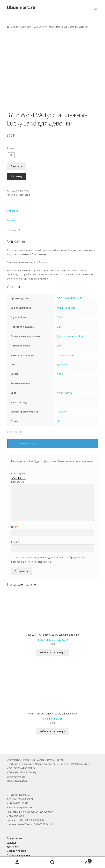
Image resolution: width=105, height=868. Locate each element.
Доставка (13, 830)
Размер (11, 131)
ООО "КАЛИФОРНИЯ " (70, 281)
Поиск (53, 862)
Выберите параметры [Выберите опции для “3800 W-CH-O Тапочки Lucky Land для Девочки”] (52, 635)
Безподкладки (65, 338)
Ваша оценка (19, 456)
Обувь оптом (15, 821)
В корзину (17, 159)
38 (11, 138)
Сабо (60, 300)
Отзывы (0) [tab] (13, 213)
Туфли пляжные (66, 291)
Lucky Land (26, 27)
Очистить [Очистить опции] (16, 149)
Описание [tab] (13, 194)
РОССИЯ (62, 395)
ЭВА (59, 310)
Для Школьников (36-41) (71, 319)
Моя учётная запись (18, 862)
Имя (14, 510)
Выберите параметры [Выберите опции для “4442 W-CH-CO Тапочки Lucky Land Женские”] (52, 714)
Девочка (62, 347)
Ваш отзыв (18, 465)
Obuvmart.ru (21, 7)
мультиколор (65, 376)
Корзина (81, 860)
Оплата (11, 825)
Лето (60, 357)
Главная (14, 27)
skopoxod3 (21, 764)
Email (15, 525)
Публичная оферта (18, 838)
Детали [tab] (11, 203)
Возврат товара (17, 834)
